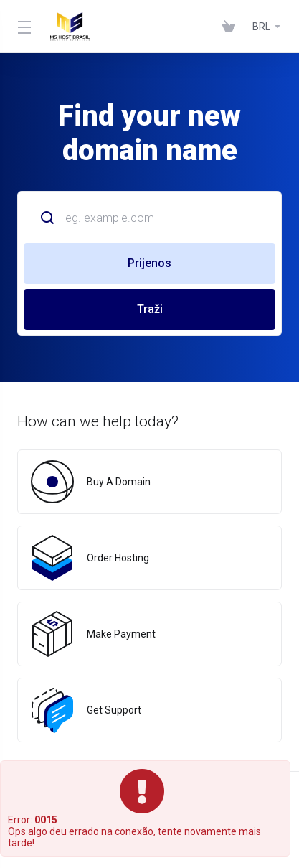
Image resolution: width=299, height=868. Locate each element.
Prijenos (149, 263)
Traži (150, 309)
